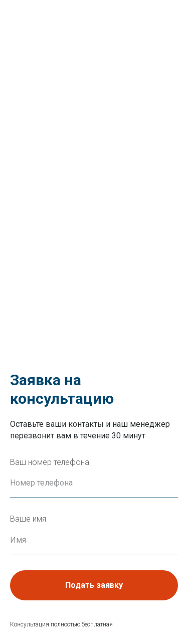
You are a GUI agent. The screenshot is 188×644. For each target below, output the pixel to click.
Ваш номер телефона (50, 462)
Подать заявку (94, 585)
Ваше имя (28, 519)
